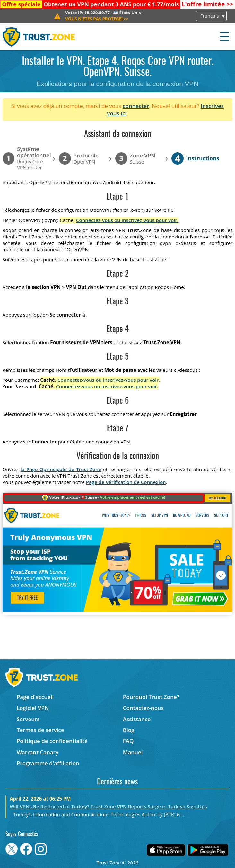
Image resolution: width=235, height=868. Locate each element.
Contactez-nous (143, 708)
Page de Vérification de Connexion (126, 482)
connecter (136, 106)
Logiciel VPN (33, 708)
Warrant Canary (38, 752)
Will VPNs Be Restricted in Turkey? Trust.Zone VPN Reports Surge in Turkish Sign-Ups (108, 806)
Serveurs (28, 719)
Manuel (133, 752)
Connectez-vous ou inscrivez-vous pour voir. (127, 220)
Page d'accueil (35, 697)
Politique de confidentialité (52, 741)
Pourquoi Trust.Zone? (151, 697)
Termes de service (40, 730)
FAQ (128, 741)
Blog (129, 730)
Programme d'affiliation (48, 763)
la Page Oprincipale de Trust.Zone (61, 469)
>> (208, 4)
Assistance (137, 719)
